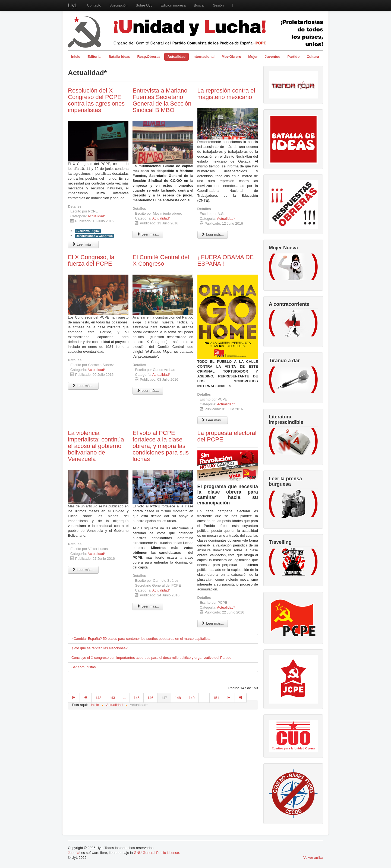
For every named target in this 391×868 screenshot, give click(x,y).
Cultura (313, 57)
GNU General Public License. (157, 853)
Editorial (94, 57)
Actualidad (176, 57)
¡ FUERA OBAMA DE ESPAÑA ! (226, 260)
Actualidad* (97, 216)
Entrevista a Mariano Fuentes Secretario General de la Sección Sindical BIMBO (162, 100)
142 (98, 698)
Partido (294, 57)
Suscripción (119, 5)
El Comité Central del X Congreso (161, 260)
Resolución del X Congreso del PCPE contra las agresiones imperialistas (96, 100)
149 (192, 698)
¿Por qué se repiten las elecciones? (100, 648)
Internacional (204, 57)
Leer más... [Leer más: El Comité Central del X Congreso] (148, 391)
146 (150, 698)
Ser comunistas (84, 667)
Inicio (76, 57)
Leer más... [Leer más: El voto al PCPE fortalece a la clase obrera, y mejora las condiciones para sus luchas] (148, 606)
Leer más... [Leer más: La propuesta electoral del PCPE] (213, 623)
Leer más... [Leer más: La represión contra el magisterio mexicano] (213, 235)
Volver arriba (313, 858)
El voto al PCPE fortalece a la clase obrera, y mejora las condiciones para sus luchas (161, 446)
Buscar (199, 5)
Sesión (218, 5)
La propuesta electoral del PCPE (227, 436)
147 (164, 698)
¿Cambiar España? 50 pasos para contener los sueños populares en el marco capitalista (141, 639)
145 (137, 698)
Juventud (273, 57)
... (124, 698)
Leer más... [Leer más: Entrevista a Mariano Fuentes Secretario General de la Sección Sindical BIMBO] (148, 234)
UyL (73, 5)
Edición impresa (173, 5)
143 (112, 698)
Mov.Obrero (231, 57)
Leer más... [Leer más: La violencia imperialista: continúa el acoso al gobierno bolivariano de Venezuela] (83, 570)
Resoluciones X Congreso (94, 236)
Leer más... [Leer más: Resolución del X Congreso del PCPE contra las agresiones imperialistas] (83, 244)
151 (216, 698)
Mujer (253, 57)
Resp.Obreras (149, 57)
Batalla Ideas (119, 57)
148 (178, 698)
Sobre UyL (144, 5)
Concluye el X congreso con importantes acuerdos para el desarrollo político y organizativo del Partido (151, 658)
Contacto (94, 5)
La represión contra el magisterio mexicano (226, 94)
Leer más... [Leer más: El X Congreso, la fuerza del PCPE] (83, 386)
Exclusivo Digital (88, 231)
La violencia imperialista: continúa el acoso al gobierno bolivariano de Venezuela (96, 446)
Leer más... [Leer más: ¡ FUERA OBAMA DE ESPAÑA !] (213, 420)
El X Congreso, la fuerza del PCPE (91, 260)
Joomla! (74, 853)
